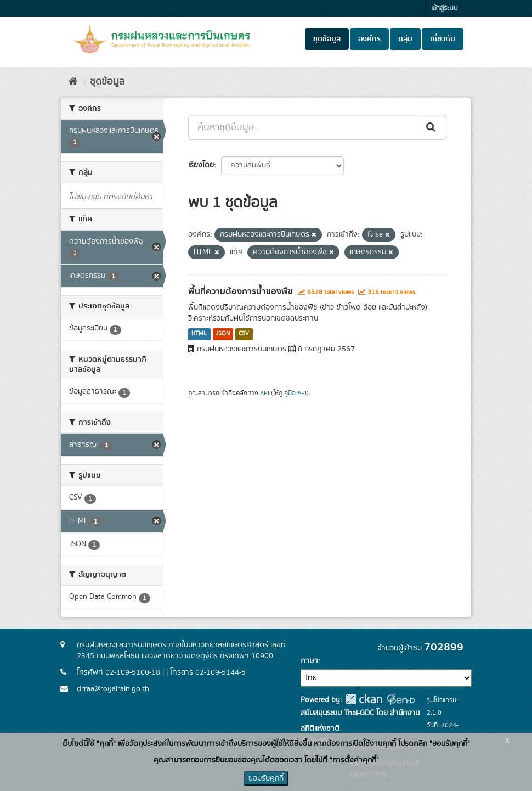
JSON (223, 334)
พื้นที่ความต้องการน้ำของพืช (240, 291)
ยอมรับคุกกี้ (266, 778)
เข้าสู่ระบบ (445, 9)
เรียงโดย (201, 165)
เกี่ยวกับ (443, 39)
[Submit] (432, 127)
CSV (244, 334)
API (265, 393)
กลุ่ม (405, 39)
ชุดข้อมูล (327, 39)
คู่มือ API (295, 393)
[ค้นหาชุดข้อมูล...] (303, 127)
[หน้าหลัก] (73, 82)
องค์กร (369, 39)
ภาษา (309, 661)
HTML (199, 334)
